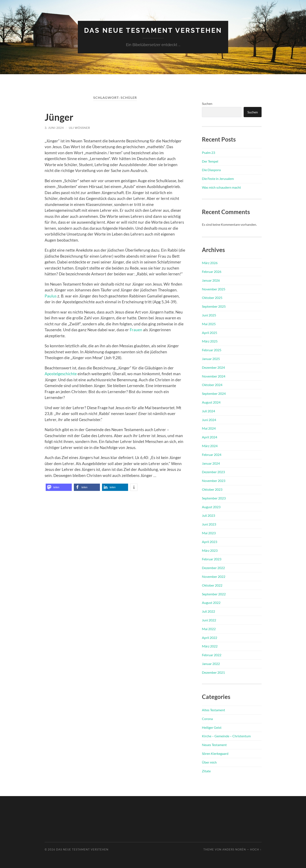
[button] (59, 487)
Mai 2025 (209, 324)
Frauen (136, 330)
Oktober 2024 (212, 385)
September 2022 (214, 594)
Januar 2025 (211, 359)
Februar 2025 (212, 350)
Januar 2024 (211, 463)
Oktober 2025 (212, 298)
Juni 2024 (209, 420)
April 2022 (210, 638)
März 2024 (210, 446)
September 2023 (214, 498)
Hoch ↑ (256, 849)
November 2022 (214, 576)
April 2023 (210, 542)
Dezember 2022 (213, 568)
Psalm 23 (208, 152)
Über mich (209, 762)
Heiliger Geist (212, 727)
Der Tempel (210, 161)
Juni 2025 (209, 315)
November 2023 (214, 481)
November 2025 (214, 289)
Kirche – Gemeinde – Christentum (226, 736)
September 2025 (214, 306)
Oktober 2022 (212, 585)
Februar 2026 (212, 272)
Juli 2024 (208, 411)
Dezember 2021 (213, 672)
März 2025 (210, 341)
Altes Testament (213, 710)
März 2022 (210, 646)
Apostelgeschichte (61, 374)
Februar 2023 (212, 559)
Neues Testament (214, 745)
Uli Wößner (79, 128)
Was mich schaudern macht (221, 187)
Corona (207, 719)
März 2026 (210, 263)
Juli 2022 (208, 611)
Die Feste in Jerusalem (218, 179)
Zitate (206, 771)
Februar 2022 (212, 655)
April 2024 (210, 437)
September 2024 (214, 393)
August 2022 (211, 603)
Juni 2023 (209, 524)
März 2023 (210, 550)
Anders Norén (234, 849)
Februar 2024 (212, 455)
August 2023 (211, 507)
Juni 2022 (209, 620)
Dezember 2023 (213, 472)
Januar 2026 (211, 280)
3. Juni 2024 (54, 128)
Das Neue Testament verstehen (153, 30)
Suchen (207, 103)
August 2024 (211, 402)
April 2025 (210, 333)
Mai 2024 (209, 428)
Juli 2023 (208, 515)
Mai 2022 (209, 629)
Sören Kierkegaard (215, 753)
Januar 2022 (211, 664)
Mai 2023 (209, 533)
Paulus (51, 296)
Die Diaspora (211, 170)
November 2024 (214, 376)
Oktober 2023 (212, 489)
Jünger (59, 117)
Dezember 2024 (213, 367)
